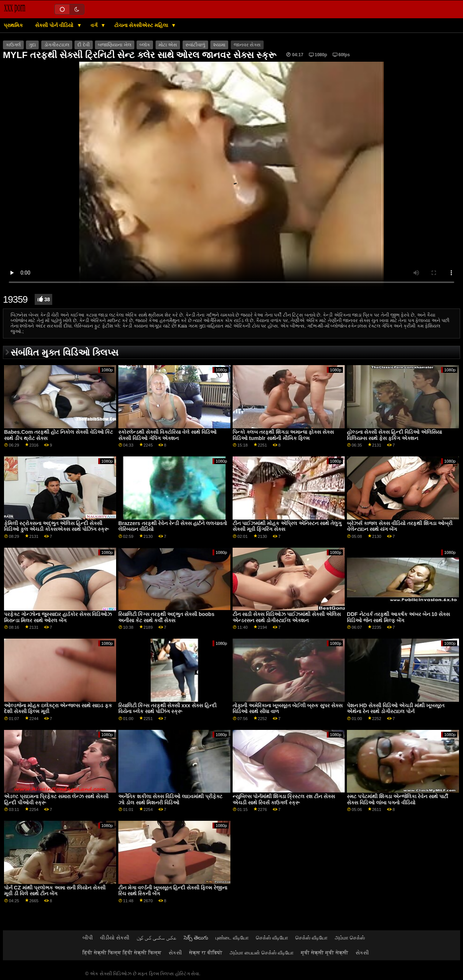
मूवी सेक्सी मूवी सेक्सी (325, 953)
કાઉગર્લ (13, 45)
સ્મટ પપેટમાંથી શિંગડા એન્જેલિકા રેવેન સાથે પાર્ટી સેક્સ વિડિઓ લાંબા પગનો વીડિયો (397, 799)
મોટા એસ (168, 45)
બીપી (88, 938)
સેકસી (175, 953)
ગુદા (32, 45)
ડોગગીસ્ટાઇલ (57, 45)
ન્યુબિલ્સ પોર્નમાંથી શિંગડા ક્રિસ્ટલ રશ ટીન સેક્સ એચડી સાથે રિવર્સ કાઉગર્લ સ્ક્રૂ (284, 799)
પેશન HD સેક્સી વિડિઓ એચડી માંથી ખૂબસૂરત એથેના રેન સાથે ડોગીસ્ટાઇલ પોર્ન (396, 709)
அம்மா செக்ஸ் (350, 938)
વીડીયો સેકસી (115, 938)
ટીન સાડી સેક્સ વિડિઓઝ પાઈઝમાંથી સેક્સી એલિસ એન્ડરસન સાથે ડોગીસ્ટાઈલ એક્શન (287, 617)
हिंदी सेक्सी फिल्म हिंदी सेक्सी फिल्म (122, 953)
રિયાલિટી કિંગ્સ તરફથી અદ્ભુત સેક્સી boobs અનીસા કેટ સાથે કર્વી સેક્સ (166, 617)
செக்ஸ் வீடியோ (272, 938)
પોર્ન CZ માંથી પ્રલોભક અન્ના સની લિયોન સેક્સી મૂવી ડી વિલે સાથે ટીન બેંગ (55, 891)
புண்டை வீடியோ (232, 938)
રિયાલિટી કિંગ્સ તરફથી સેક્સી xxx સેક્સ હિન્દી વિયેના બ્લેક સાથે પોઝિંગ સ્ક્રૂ (167, 709)
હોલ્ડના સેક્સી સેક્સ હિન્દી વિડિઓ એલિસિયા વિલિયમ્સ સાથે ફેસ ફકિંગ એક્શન (394, 435)
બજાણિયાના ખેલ (114, 45)
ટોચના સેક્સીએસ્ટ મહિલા (142, 25)
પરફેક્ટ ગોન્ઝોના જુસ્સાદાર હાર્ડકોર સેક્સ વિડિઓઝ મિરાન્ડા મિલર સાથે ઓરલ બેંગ (58, 617)
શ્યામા (219, 45)
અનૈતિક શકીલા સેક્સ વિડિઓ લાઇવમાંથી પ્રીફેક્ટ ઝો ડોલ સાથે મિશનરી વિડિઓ (170, 799)
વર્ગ (95, 25)
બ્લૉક (145, 45)
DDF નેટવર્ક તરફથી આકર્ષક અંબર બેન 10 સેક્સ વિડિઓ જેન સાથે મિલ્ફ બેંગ (398, 617)
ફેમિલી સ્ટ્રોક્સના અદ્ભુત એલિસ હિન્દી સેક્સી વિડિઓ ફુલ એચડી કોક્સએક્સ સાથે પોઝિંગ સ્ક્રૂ (56, 526)
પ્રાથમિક (13, 25)
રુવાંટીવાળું (195, 45)
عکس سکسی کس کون (156, 938)
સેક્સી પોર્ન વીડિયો (55, 25)
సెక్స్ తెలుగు (196, 938)
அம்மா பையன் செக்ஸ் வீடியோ (262, 953)
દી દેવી (83, 45)
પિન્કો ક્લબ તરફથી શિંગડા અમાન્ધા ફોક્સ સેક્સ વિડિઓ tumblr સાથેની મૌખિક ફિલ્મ (283, 435)
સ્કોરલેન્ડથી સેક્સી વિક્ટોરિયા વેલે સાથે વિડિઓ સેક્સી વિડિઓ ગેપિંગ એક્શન (167, 435)
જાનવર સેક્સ (247, 45)
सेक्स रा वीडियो (206, 953)
